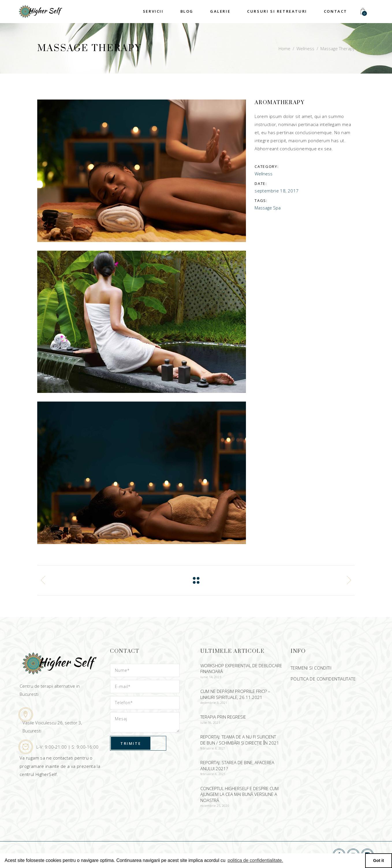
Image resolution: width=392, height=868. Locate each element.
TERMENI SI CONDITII (311, 668)
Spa (277, 208)
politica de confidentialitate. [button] (255, 860)
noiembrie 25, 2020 (215, 806)
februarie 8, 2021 (213, 748)
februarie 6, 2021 (213, 774)
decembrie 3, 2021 (214, 703)
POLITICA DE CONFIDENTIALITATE (323, 679)
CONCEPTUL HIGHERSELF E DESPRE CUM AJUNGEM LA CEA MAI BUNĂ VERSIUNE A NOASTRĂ (239, 794)
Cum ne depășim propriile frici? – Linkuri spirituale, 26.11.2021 (235, 694)
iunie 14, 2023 (211, 677)
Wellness (305, 48)
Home (284, 48)
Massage (263, 208)
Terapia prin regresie (223, 717)
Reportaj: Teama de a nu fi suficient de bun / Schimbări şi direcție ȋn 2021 (240, 740)
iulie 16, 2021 (210, 722)
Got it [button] (379, 860)
